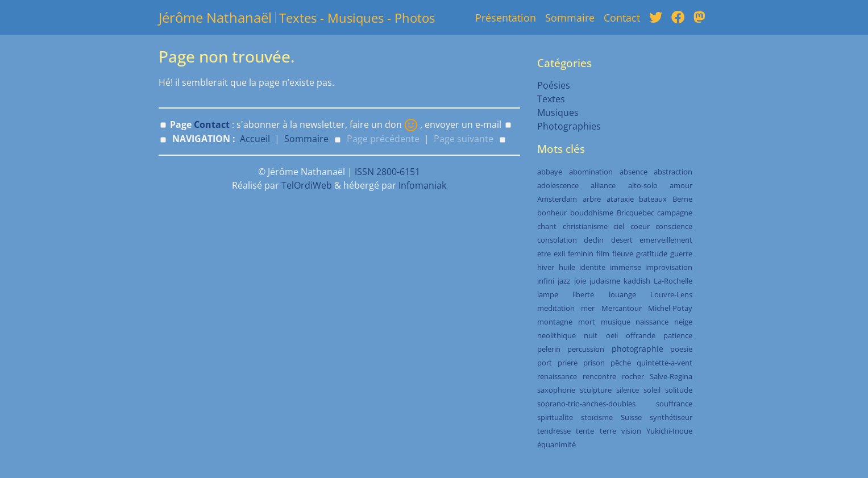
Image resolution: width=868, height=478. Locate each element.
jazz (564, 281)
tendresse (554, 431)
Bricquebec (636, 213)
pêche (621, 363)
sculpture (596, 390)
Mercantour (622, 308)
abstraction (673, 172)
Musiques (558, 113)
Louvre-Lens (671, 294)
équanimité (556, 444)
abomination (591, 172)
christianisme (585, 226)
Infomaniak (422, 185)
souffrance (674, 404)
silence (628, 390)
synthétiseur (671, 417)
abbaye (550, 172)
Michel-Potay (670, 308)
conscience (674, 226)
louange (622, 294)
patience (678, 335)
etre (544, 253)
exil (559, 253)
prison (594, 363)
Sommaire (570, 18)
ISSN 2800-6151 (387, 172)
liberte (583, 294)
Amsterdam (557, 199)
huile (567, 267)
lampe (548, 294)
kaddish (637, 281)
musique (616, 322)
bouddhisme (592, 213)
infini (546, 281)
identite (592, 267)
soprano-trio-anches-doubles (586, 404)
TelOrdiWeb (307, 185)
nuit (591, 335)
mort (587, 322)
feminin (581, 253)
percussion (586, 349)
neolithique (556, 335)
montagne (555, 322)
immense (626, 267)
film (603, 253)
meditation (556, 308)
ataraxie (620, 199)
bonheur (552, 213)
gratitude (652, 253)
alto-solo (643, 185)
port (545, 363)
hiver (546, 267)
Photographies (569, 126)
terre (608, 431)
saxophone (556, 390)
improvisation (669, 267)
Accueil (255, 139)
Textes (551, 99)
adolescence (558, 185)
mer (588, 308)
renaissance (557, 376)
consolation (557, 240)
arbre (592, 199)
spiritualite (555, 417)
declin (594, 240)
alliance (603, 185)
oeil (612, 335)
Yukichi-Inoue (669, 431)
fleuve (623, 253)
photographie (637, 349)
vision (631, 431)
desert (622, 240)
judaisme (605, 281)
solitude (679, 390)
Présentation (506, 18)
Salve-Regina (671, 376)
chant (547, 226)
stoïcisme (597, 417)
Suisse (631, 417)
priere (568, 363)
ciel (619, 226)
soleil (652, 390)
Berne (682, 199)
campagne (675, 213)
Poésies (554, 85)
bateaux (653, 199)
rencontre (599, 376)
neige (683, 322)
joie (580, 281)
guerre (681, 253)
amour (681, 185)
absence (634, 172)
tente (585, 431)
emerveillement (666, 240)
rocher (633, 376)
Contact (622, 18)
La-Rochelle (673, 281)
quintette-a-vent (665, 363)
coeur (640, 226)
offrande (641, 335)
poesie (681, 349)
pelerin (549, 349)
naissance (652, 322)
